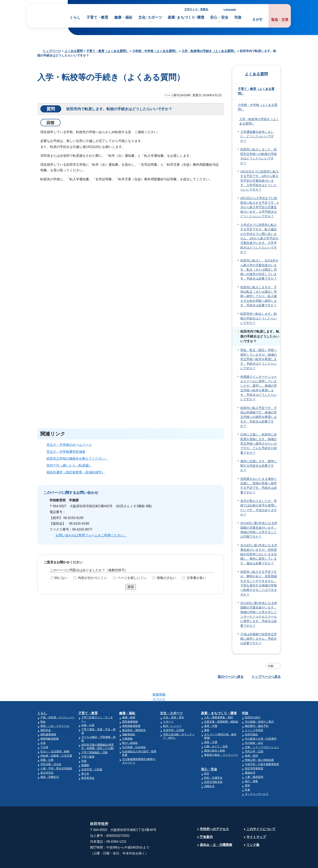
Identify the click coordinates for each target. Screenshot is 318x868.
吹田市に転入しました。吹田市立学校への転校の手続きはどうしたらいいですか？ (259, 156)
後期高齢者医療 (50, 723)
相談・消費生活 (50, 761)
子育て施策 (88, 741)
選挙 (247, 770)
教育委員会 (88, 762)
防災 (207, 758)
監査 (247, 774)
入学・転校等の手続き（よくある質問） (209, 51)
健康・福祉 (123, 17)
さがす (257, 20)
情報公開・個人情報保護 (259, 744)
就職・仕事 (47, 744)
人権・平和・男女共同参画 (56, 753)
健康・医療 (129, 702)
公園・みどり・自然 (216, 731)
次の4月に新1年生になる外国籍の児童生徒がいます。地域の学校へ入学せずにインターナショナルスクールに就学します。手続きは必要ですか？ (259, 614)
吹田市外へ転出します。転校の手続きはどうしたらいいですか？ (259, 318)
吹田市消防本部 (213, 766)
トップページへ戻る (266, 677)
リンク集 (253, 829)
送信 (131, 587)
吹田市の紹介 (253, 702)
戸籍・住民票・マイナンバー (57, 702)
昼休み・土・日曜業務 (216, 829)
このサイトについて (261, 813)
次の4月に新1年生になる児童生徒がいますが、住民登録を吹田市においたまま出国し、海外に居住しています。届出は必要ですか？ (259, 554)
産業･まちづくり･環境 (186, 17)
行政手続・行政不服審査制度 (262, 748)
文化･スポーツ (150, 17)
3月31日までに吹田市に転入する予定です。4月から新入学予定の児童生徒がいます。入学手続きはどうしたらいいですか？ (260, 181)
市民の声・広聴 (254, 736)
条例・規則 (251, 740)
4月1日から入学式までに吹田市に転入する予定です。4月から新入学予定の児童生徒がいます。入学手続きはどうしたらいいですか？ (259, 207)
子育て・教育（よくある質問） (107, 51)
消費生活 (209, 770)
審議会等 (250, 757)
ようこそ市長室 (254, 714)
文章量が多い (196, 578)
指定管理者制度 (254, 753)
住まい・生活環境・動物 (55, 736)
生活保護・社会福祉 (134, 731)
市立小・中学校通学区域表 (66, 452)
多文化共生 (47, 757)
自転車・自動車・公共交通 (56, 740)
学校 (84, 745)
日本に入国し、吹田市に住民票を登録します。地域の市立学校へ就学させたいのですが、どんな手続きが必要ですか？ (259, 444)
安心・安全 (219, 17)
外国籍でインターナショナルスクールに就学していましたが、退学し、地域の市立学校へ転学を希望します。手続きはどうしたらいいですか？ (259, 388)
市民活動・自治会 (51, 748)
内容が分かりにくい (92, 578)
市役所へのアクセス (214, 813)
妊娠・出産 (88, 709)
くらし (75, 17)
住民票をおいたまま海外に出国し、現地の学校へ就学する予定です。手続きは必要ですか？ (259, 486)
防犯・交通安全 (213, 762)
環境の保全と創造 (215, 735)
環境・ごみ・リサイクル (55, 710)
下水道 (44, 731)
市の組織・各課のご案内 (259, 706)
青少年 (85, 758)
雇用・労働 (211, 710)
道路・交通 (211, 726)
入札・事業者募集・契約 (219, 702)
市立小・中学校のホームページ (69, 445)
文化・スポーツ (171, 697)
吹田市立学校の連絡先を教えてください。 (77, 459)
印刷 (271, 666)
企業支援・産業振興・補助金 (221, 706)
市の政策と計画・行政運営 (261, 723)
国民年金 (46, 714)
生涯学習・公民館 (92, 754)
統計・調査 (251, 765)
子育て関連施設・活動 (95, 737)
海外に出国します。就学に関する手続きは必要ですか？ (259, 466)
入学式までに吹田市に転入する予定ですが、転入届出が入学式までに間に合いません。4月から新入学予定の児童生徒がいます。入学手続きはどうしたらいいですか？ (259, 238)
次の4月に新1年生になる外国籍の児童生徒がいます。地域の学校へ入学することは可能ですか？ (259, 530)
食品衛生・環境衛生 (134, 714)
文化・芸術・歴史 (174, 702)
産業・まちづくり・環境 (219, 697)
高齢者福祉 (129, 719)
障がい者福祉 (130, 727)
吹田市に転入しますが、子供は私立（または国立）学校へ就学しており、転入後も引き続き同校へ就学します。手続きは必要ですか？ (259, 296)
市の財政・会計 (254, 727)
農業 (207, 714)
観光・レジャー (172, 710)
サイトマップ (256, 821)
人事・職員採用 (254, 761)
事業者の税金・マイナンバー (221, 739)
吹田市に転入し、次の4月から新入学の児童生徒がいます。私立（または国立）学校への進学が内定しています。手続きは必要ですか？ (259, 270)
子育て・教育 (97, 17)
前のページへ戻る (231, 677)
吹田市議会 (251, 719)
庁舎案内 (206, 821)
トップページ (52, 51)
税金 (43, 706)
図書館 (85, 749)
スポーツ (168, 706)
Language (230, 9)
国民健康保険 (48, 719)
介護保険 (127, 723)
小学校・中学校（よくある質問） (155, 51)
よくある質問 (74, 51)
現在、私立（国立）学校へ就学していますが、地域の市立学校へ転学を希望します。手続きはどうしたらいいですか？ (259, 359)
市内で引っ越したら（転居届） (69, 465)
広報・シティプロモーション (262, 731)
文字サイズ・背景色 (196, 9)
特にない (61, 578)
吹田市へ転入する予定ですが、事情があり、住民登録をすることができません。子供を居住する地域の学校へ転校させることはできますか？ (259, 583)
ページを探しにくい (132, 578)
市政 (238, 17)
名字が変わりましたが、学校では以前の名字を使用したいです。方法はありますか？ (259, 508)
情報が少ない (167, 578)
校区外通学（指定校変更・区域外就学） (76, 472)
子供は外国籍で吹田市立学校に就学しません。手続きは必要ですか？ (259, 639)
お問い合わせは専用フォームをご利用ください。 (91, 535)
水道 (43, 727)
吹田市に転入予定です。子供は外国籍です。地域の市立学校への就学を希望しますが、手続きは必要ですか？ (259, 417)
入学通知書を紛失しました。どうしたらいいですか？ (257, 136)
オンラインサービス (257, 778)
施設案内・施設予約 (257, 710)
